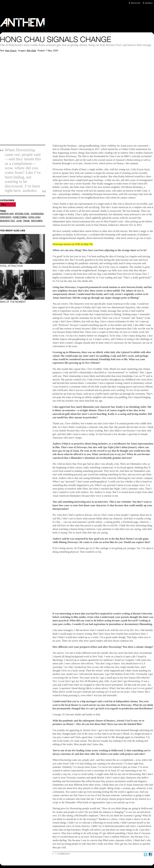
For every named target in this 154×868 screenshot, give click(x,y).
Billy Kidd (31, 51)
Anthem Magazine (22, 22)
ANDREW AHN (7, 214)
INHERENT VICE (7, 221)
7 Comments (62, 854)
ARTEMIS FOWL (22, 214)
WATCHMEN (37, 221)
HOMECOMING (20, 217)
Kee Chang (11, 51)
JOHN (19, 221)
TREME (26, 221)
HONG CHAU (34, 217)
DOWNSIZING (37, 214)
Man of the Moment (22, 287)
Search (149, 3)
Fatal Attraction (22, 251)
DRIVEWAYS (6, 217)
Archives (135, 3)
